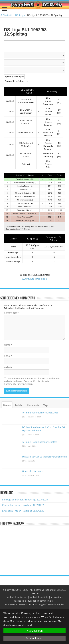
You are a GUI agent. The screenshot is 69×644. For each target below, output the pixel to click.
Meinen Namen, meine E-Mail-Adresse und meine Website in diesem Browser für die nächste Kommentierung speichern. (32, 381)
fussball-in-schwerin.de (40, 601)
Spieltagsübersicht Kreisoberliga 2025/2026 (25, 500)
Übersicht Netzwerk (32, 471)
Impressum (11, 604)
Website (8, 367)
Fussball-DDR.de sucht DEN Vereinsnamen (44, 457)
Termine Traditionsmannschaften (40, 442)
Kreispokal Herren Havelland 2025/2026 (23, 505)
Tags (46, 405)
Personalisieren (35, 638)
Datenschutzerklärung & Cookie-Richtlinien (42, 604)
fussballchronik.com (17, 597)
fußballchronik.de (39, 597)
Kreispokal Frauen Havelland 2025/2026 (23, 511)
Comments (33, 405)
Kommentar (11, 313)
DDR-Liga (20, 15)
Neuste (7, 405)
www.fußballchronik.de (34, 279)
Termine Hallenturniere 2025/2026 (40, 413)
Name (8, 345)
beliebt (19, 405)
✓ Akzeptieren (34, 631)
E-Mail (8, 356)
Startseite (7, 15)
